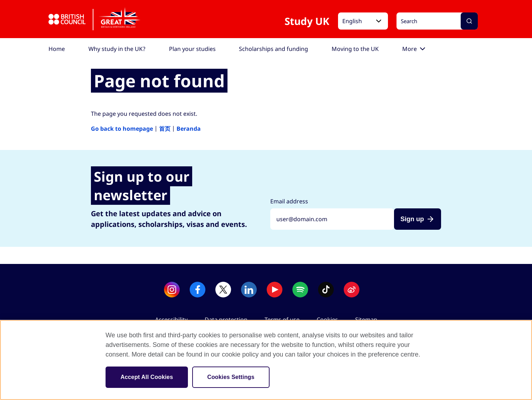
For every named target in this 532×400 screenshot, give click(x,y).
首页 (165, 129)
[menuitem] (57, 49)
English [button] (352, 21)
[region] (266, 360)
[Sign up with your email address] (332, 219)
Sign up (412, 219)
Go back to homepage (122, 129)
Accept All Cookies (147, 377)
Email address (289, 201)
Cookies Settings (231, 377)
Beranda (189, 129)
